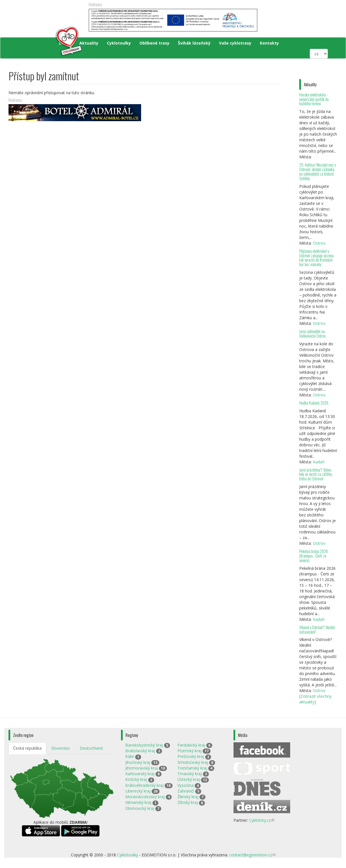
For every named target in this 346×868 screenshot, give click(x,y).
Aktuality (89, 43)
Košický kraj (136, 779)
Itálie (130, 756)
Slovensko (61, 748)
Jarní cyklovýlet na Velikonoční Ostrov (312, 334)
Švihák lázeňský (194, 43)
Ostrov (319, 243)
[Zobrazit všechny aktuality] (315, 699)
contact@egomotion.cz (252, 855)
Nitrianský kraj (138, 802)
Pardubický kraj (191, 745)
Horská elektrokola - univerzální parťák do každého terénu (314, 99)
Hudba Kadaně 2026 (314, 403)
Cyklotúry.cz (262, 820)
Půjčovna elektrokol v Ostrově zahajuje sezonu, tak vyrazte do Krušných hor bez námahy (317, 258)
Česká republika (27, 748)
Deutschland (91, 748)
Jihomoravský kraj (142, 768)
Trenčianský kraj (192, 768)
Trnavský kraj (190, 774)
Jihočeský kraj (138, 762)
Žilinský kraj (188, 797)
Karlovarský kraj (140, 774)
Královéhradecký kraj (144, 785)
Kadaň (319, 462)
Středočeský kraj (193, 762)
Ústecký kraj (189, 779)
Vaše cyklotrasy (235, 43)
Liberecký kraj (138, 791)
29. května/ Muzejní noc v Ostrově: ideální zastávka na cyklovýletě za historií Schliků (318, 172)
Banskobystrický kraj (144, 745)
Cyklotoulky (119, 43)
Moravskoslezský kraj (145, 797)
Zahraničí (186, 791)
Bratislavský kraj (140, 751)
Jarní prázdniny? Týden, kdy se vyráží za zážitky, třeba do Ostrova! (316, 474)
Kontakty (269, 43)
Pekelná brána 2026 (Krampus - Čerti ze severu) (314, 556)
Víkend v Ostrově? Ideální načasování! (317, 630)
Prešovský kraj (191, 756)
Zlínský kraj (188, 802)
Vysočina (185, 785)
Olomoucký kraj (140, 808)
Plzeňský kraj (189, 751)
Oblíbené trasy (154, 43)
